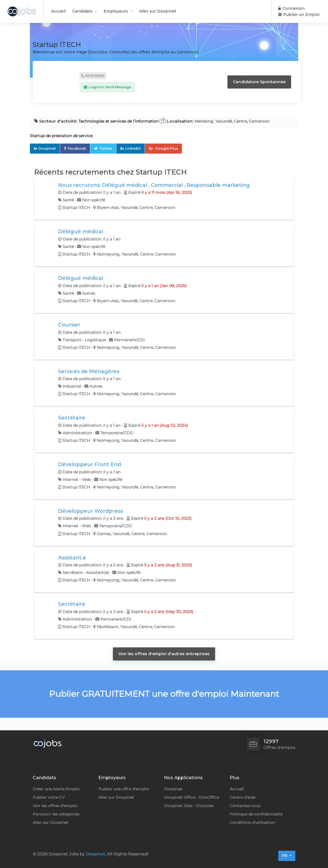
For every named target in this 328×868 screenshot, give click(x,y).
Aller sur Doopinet (158, 11)
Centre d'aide (243, 797)
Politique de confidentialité (256, 814)
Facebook (77, 148)
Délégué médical (81, 232)
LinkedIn (133, 148)
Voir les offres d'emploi (55, 806)
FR (285, 856)
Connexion (291, 8)
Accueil (58, 11)
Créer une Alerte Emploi (56, 789)
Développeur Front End (90, 464)
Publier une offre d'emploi (124, 789)
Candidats (82, 11)
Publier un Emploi (299, 15)
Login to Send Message (107, 87)
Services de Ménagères (89, 371)
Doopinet (47, 148)
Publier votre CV (49, 797)
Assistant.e (72, 558)
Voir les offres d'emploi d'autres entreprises (164, 654)
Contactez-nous (245, 806)
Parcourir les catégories (56, 814)
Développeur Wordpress (91, 511)
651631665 (93, 76)
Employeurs (116, 11)
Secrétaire (72, 418)
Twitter (106, 148)
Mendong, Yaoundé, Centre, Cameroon (232, 121)
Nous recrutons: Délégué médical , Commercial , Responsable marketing (154, 185)
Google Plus (167, 148)
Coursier (69, 325)
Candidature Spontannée (259, 82)
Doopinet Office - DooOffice (192, 797)
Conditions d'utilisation (252, 822)
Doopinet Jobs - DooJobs (189, 806)
